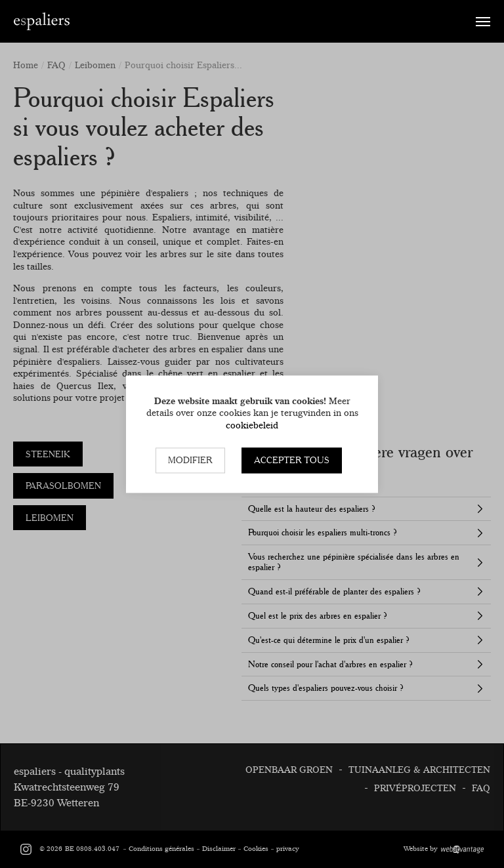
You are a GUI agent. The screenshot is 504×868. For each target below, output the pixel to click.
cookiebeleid (252, 425)
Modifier (190, 461)
